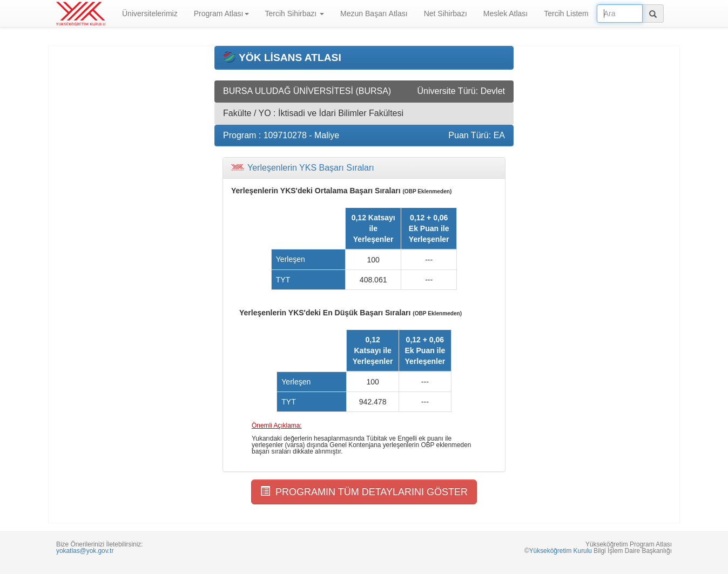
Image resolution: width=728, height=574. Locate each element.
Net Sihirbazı (446, 13)
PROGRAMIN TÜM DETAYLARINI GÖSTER (364, 492)
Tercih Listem (566, 13)
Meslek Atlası (505, 13)
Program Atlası (221, 13)
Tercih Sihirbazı (295, 13)
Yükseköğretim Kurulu (561, 551)
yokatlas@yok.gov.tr (85, 551)
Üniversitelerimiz (150, 13)
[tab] (364, 168)
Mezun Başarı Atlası (374, 13)
